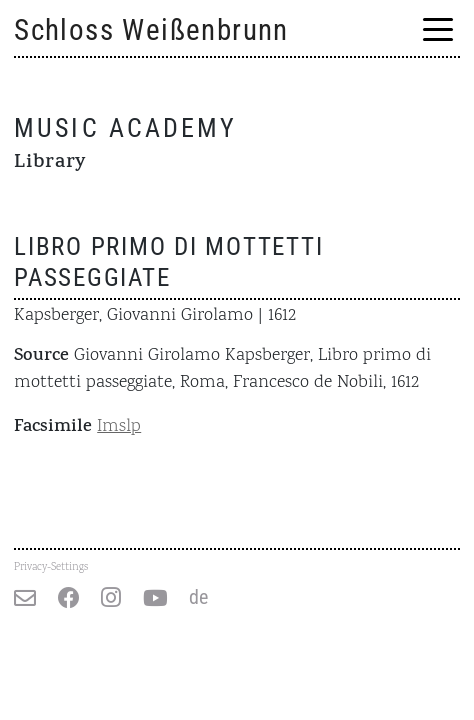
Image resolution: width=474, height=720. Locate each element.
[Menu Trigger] (437, 31)
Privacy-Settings (51, 567)
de (198, 597)
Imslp (119, 426)
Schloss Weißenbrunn (151, 30)
